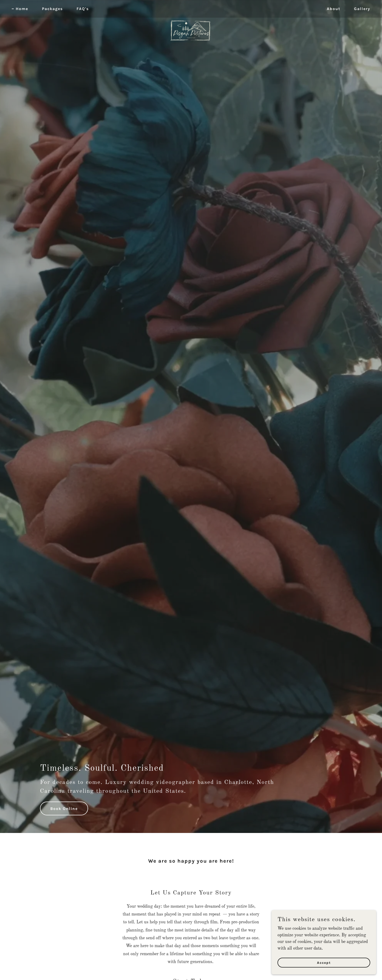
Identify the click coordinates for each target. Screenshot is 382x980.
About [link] (334, 9)
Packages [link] (52, 9)
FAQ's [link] (83, 9)
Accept (327, 962)
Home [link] (22, 9)
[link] (191, 8)
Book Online (64, 809)
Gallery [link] (362, 9)
